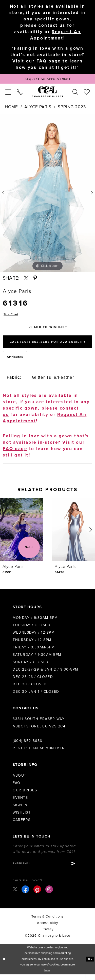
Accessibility (48, 929)
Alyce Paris (38, 108)
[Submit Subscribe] (79, 869)
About (20, 780)
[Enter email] (47, 869)
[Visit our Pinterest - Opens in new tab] (38, 895)
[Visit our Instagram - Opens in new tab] (50, 895)
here (47, 976)
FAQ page (49, 62)
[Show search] (75, 93)
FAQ (17, 787)
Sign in (20, 810)
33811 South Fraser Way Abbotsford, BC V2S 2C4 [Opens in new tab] (39, 727)
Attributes (15, 362)
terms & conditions (48, 922)
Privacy (48, 935)
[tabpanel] (48, 194)
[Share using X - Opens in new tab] (26, 279)
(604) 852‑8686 (27, 745)
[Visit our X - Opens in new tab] (15, 895)
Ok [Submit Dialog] (90, 965)
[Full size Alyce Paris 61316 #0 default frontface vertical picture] (48, 194)
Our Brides (25, 795)
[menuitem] (8, 93)
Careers (22, 824)
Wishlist (22, 817)
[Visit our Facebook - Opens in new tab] (26, 895)
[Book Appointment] (48, 80)
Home (11, 108)
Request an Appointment (40, 753)
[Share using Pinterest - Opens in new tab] (35, 279)
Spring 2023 (72, 108)
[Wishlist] (87, 93)
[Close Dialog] (5, 965)
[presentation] (21, 534)
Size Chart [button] (12, 316)
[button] (8, 93)
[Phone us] (20, 93)
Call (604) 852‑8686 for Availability (51, 346)
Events (20, 802)
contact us (52, 25)
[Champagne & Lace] (48, 93)
